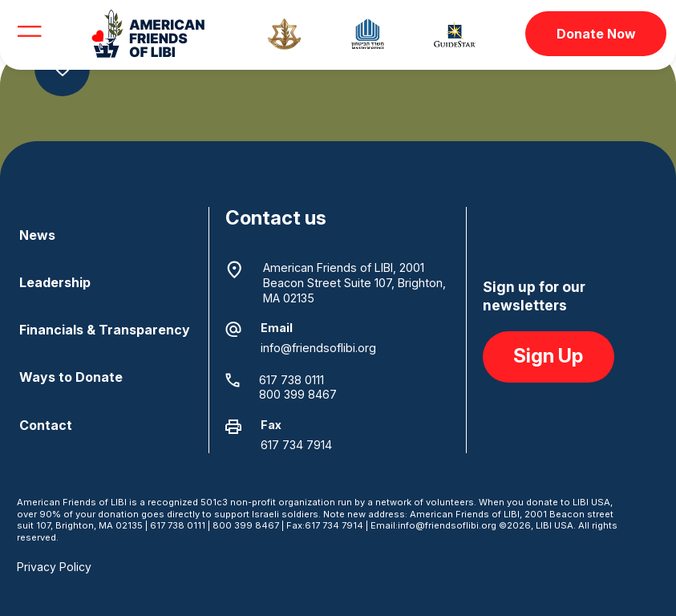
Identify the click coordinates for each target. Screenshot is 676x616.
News (37, 235)
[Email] (233, 330)
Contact (46, 425)
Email (277, 328)
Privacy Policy (54, 567)
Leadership (55, 282)
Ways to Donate (71, 377)
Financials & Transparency (105, 330)
